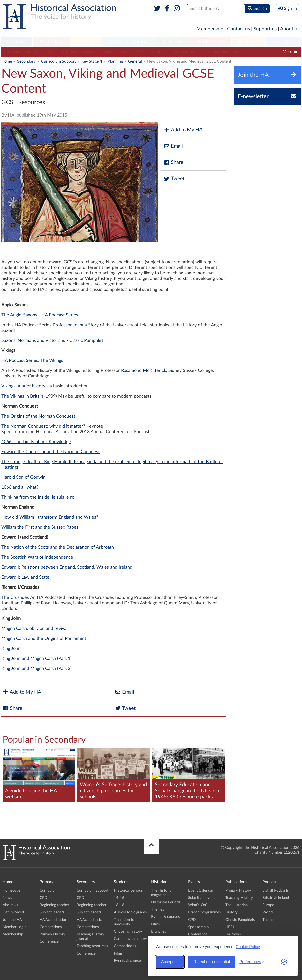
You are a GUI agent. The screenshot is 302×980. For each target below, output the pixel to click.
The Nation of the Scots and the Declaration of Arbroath (58, 547)
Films (118, 954)
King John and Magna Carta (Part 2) (36, 669)
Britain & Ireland (276, 898)
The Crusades (15, 598)
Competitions (185, 52)
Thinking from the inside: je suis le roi (38, 497)
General (135, 61)
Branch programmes (205, 912)
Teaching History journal (226, 52)
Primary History (53, 934)
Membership (210, 29)
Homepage (11, 891)
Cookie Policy (248, 947)
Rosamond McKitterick (144, 371)
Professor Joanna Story (76, 325)
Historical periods (128, 891)
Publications (211, 42)
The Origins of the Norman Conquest (38, 416)
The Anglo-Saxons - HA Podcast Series (40, 315)
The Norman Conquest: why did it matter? (43, 426)
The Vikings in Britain (22, 396)
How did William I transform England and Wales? (50, 517)
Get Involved (13, 912)
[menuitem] (17, 42)
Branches (283, 42)
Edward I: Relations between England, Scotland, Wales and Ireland (67, 567)
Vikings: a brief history (23, 386)
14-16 (119, 898)
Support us (265, 29)
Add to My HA (183, 130)
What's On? (198, 905)
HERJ (230, 927)
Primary (17, 42)
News (7, 898)
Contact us (238, 29)
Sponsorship (198, 927)
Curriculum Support (21, 52)
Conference (49, 942)
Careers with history (130, 939)
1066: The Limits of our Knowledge (36, 442)
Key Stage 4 (92, 61)
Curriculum (48, 891)
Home (7, 61)
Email (173, 146)
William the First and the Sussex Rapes (40, 527)
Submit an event (201, 898)
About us (290, 29)
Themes (158, 910)
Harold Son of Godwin (23, 477)
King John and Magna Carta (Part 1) (36, 659)
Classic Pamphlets (240, 920)
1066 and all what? (20, 487)
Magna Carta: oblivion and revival (34, 629)
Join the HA (12, 920)
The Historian (236, 905)
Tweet (174, 179)
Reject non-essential (212, 962)
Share (173, 163)
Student (86, 42)
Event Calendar (201, 891)
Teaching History (239, 898)
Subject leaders (115, 52)
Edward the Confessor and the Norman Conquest (51, 452)
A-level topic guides (130, 912)
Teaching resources (92, 946)
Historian (173, 42)
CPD (51, 52)
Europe (268, 905)
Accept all (170, 962)
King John (11, 649)
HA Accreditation (151, 52)
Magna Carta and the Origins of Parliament (44, 639)
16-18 (119, 905)
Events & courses (128, 961)
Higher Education (129, 42)
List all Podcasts (276, 891)
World (268, 912)
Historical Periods (166, 902)
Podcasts (249, 42)
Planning (115, 61)
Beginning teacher (78, 52)
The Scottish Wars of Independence (37, 557)
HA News (233, 934)
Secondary (51, 42)
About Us (10, 905)
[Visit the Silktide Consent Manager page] (284, 962)
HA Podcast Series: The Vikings (32, 361)
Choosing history (128, 932)
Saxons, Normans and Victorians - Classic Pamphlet (52, 341)
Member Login (14, 927)
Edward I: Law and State (25, 577)
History (231, 912)
